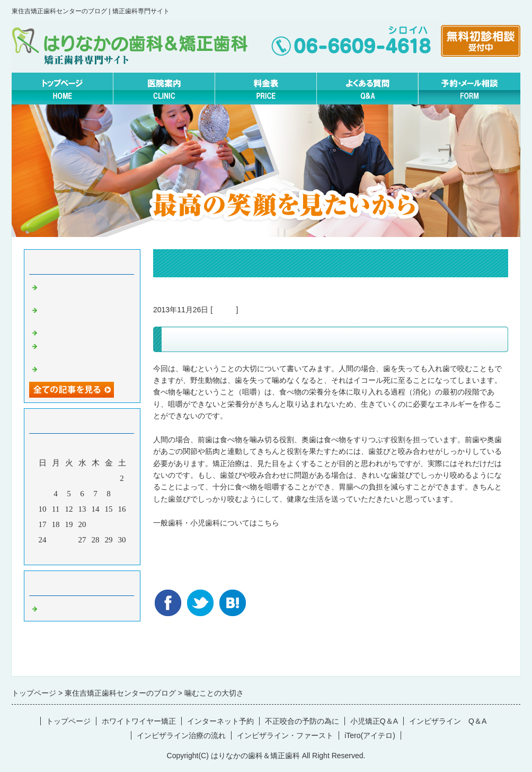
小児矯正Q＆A (374, 721)
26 (69, 540)
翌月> (102, 554)
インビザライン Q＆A (448, 721)
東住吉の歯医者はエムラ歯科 (201, 534)
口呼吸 (52, 332)
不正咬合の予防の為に (302, 721)
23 (122, 524)
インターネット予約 (220, 721)
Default (224, 310)
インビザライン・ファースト (285, 735)
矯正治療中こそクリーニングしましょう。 (87, 291)
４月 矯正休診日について (87, 368)
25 (56, 540)
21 (96, 524)
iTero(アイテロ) (370, 735)
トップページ (68, 721)
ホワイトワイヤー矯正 (139, 721)
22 (109, 524)
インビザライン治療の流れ (181, 735)
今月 (82, 554)
